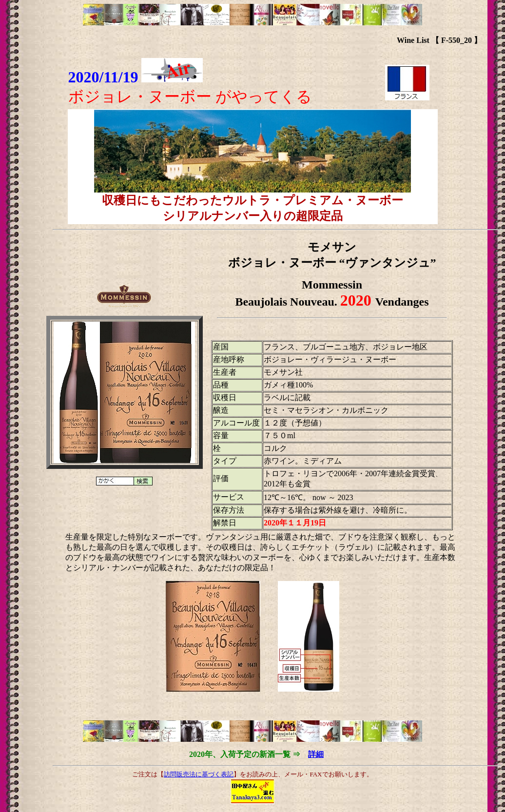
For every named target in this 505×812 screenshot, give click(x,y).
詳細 (316, 754)
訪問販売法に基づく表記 (199, 774)
